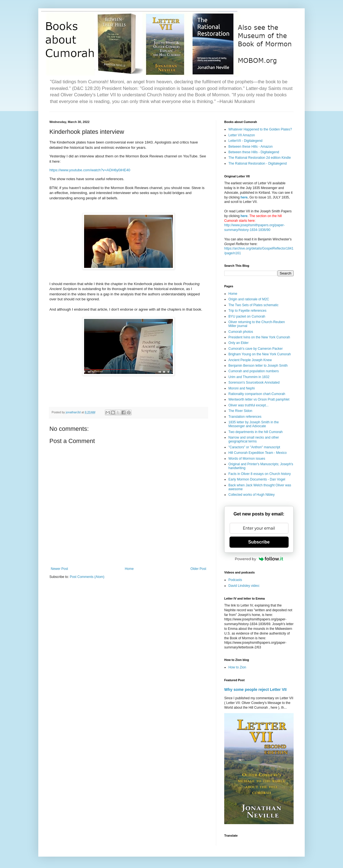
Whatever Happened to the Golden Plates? (260, 129)
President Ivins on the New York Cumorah (259, 337)
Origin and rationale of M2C (249, 299)
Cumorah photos (241, 332)
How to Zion (237, 667)
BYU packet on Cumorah (247, 316)
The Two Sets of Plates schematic (254, 305)
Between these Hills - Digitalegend (254, 152)
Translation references (245, 417)
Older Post (198, 569)
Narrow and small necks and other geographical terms (254, 439)
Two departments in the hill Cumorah (255, 432)
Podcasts (235, 580)
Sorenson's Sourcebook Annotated (254, 383)
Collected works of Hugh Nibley (252, 495)
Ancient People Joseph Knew (250, 360)
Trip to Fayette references (247, 311)
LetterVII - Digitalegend (245, 141)
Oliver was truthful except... (249, 405)
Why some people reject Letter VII (255, 690)
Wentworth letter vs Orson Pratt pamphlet (259, 399)
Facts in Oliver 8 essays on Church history (260, 474)
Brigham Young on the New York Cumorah (260, 354)
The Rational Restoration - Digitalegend (258, 163)
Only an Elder (239, 343)
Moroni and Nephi (242, 388)
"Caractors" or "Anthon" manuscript (254, 447)
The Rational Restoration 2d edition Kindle (260, 158)
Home (129, 569)
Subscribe (259, 542)
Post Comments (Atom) (87, 577)
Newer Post (59, 569)
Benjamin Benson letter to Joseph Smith (258, 366)
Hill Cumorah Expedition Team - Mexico (258, 453)
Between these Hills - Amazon (250, 147)
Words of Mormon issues (247, 459)
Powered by (259, 559)
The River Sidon (240, 411)
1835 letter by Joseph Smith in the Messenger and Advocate (254, 424)
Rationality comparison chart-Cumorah (257, 394)
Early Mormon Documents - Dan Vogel (257, 479)
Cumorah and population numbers (254, 371)
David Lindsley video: (244, 586)
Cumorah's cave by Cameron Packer (256, 349)
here (244, 197)
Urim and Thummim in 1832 (249, 377)
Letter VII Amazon (242, 135)
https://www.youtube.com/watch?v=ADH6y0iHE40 (90, 170)
